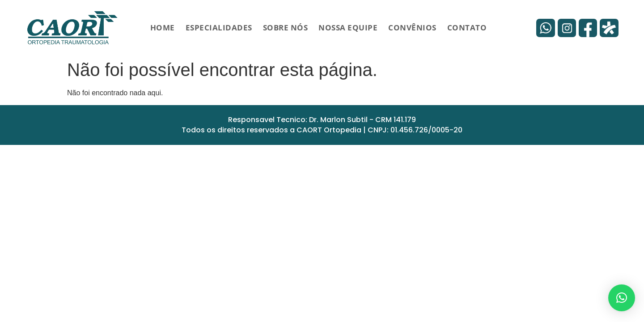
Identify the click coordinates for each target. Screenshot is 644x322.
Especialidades (219, 28)
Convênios (412, 28)
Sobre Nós (286, 28)
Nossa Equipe (348, 28)
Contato (467, 28)
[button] (622, 298)
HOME (163, 28)
